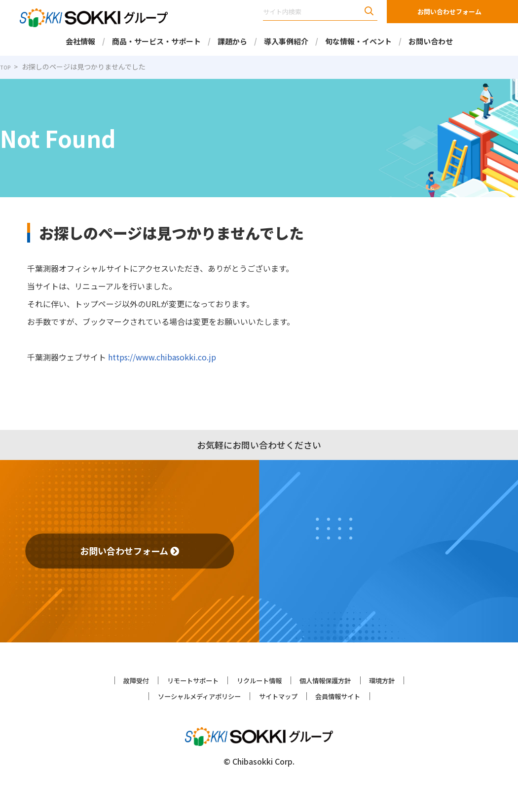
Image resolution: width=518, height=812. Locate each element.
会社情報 (80, 41)
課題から (232, 41)
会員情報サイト (357, 695)
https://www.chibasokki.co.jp (157, 357)
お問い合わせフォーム (449, 12)
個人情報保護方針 (341, 680)
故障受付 (107, 680)
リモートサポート (177, 680)
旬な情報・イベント (358, 41)
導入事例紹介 (286, 41)
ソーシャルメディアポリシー (185, 695)
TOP (7, 67)
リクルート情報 (259, 680)
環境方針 (411, 680)
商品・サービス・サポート (156, 41)
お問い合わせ (431, 41)
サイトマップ (283, 695)
